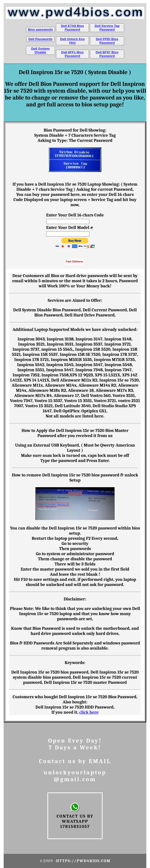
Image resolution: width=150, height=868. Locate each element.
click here (89, 712)
